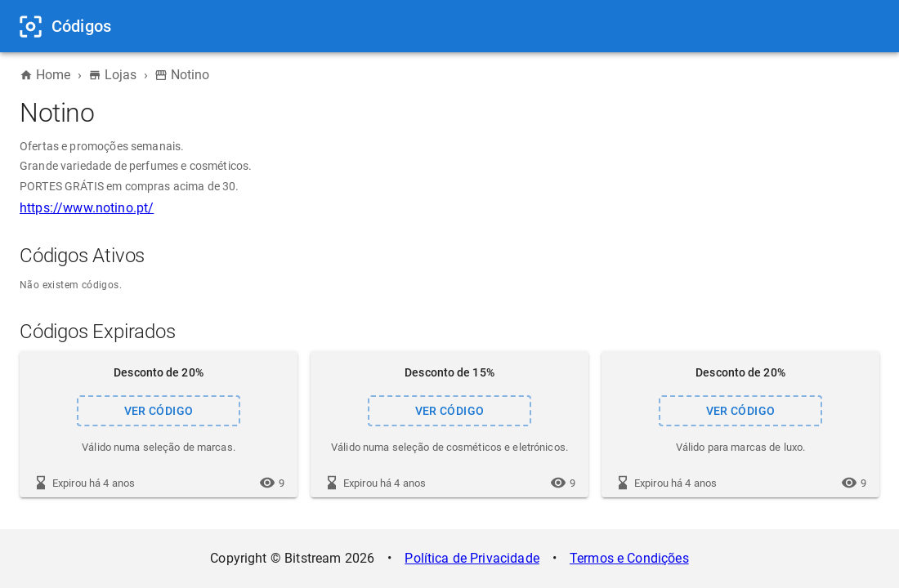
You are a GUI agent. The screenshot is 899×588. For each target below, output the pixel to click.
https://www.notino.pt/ (87, 208)
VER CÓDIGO (159, 411)
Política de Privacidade (472, 558)
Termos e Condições (629, 558)
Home (45, 75)
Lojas (113, 75)
